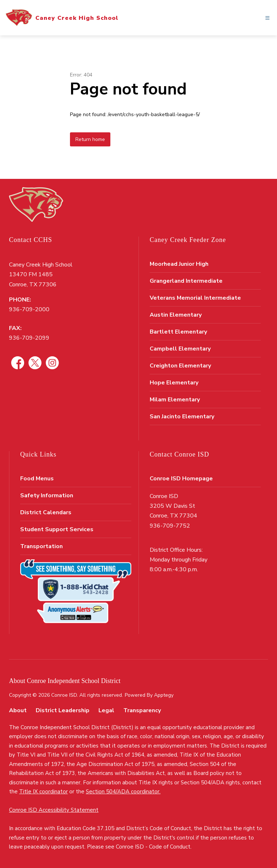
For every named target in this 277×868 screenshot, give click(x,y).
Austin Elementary (176, 315)
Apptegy (164, 695)
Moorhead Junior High (179, 264)
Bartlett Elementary (178, 332)
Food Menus (37, 479)
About (18, 710)
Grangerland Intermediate (186, 281)
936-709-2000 (29, 309)
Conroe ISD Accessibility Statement (54, 810)
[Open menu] (267, 18)
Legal (106, 710)
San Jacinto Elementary (182, 417)
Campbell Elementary (180, 349)
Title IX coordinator (43, 792)
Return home (90, 139)
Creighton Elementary (180, 366)
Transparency (142, 710)
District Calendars (46, 512)
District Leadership (63, 710)
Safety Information (47, 495)
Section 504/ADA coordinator (123, 792)
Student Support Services (57, 529)
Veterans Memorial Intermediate (195, 298)
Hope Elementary (174, 383)
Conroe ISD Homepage (181, 479)
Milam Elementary (175, 400)
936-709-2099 (29, 338)
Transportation (41, 546)
